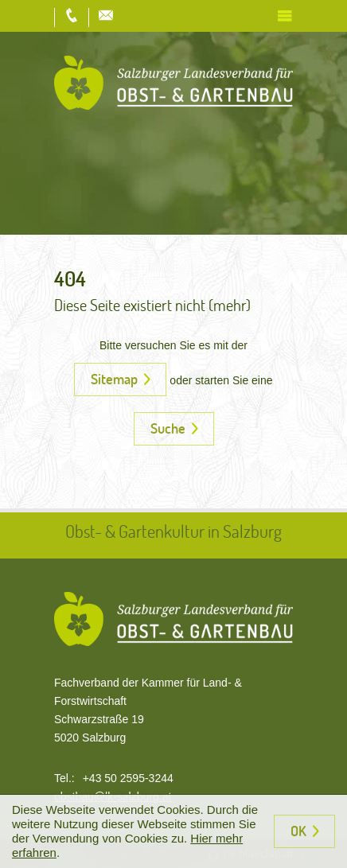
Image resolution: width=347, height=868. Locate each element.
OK (298, 831)
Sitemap (114, 379)
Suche (168, 428)
